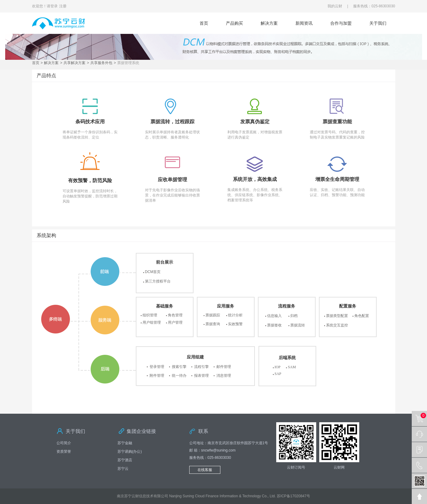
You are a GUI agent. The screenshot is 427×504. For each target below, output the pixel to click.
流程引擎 (201, 367)
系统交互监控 (337, 325)
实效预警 (235, 324)
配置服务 (348, 306)
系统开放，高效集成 (255, 179)
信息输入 (274, 316)
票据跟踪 (213, 315)
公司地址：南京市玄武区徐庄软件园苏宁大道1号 (229, 443)
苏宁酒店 (125, 460)
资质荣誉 (64, 452)
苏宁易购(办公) (130, 452)
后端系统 (287, 358)
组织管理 (150, 315)
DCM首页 (153, 272)
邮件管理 (224, 367)
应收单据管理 (172, 180)
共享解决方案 (74, 63)
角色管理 (175, 315)
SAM (292, 367)
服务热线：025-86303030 (210, 458)
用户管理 (175, 322)
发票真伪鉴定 (255, 122)
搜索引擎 (179, 367)
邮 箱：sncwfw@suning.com (212, 450)
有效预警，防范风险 (90, 180)
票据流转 (298, 325)
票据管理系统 (128, 63)
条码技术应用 (90, 122)
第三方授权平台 (158, 281)
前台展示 (165, 262)
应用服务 (226, 306)
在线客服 (205, 470)
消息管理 (224, 376)
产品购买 (234, 23)
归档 (294, 316)
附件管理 (157, 376)
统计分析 (235, 315)
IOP (278, 367)
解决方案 (269, 23)
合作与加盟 (341, 23)
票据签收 (274, 325)
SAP (278, 374)
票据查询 (213, 324)
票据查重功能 (337, 122)
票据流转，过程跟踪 (172, 122)
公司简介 (64, 443)
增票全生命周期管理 (337, 179)
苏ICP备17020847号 (293, 496)
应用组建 (195, 357)
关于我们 (378, 23)
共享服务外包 (101, 63)
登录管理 (157, 367)
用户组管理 (152, 322)
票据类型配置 (337, 316)
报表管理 (201, 376)
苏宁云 (123, 469)
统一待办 (179, 376)
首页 (204, 23)
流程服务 (287, 306)
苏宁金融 (125, 443)
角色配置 (362, 316)
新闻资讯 (304, 23)
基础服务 (165, 306)
